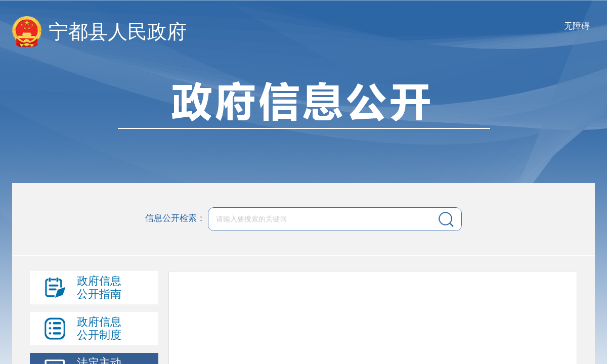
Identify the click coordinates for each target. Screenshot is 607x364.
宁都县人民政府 (118, 32)
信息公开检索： (175, 219)
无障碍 (577, 26)
